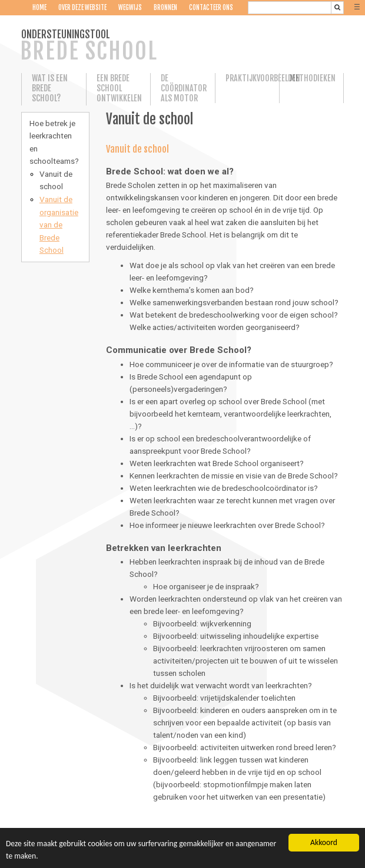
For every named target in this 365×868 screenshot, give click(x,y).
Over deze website (82, 8)
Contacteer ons (211, 8)
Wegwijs (130, 8)
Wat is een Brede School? (50, 88)
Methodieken (311, 78)
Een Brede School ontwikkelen (118, 88)
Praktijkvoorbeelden (247, 78)
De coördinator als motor (182, 88)
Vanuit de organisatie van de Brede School (59, 225)
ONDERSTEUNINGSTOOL (89, 46)
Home (39, 8)
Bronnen (165, 8)
